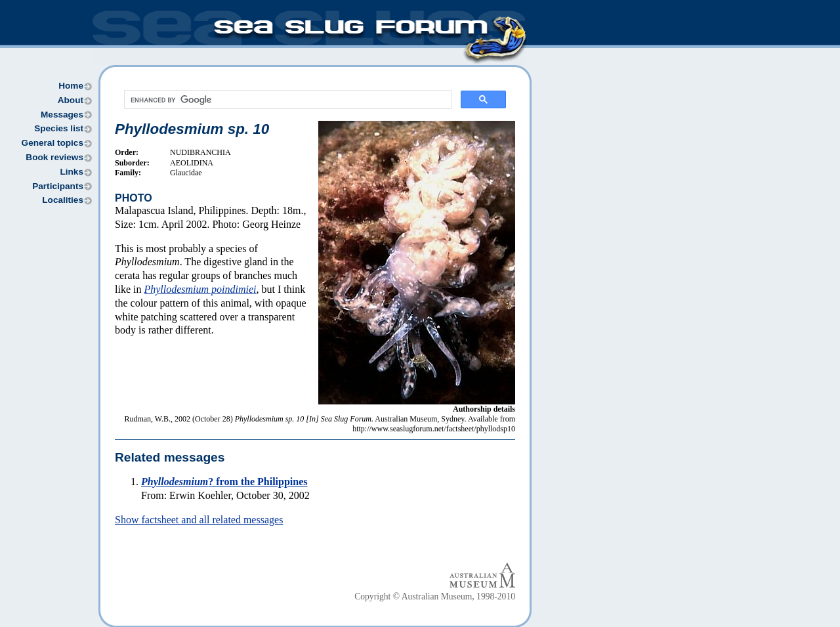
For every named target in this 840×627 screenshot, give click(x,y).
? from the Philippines (224, 482)
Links (72, 172)
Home (71, 86)
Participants (58, 186)
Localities (63, 200)
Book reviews (54, 157)
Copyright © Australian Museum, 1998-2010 (435, 596)
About (71, 100)
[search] (286, 100)
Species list (59, 128)
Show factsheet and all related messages (199, 520)
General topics (52, 143)
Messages (62, 115)
